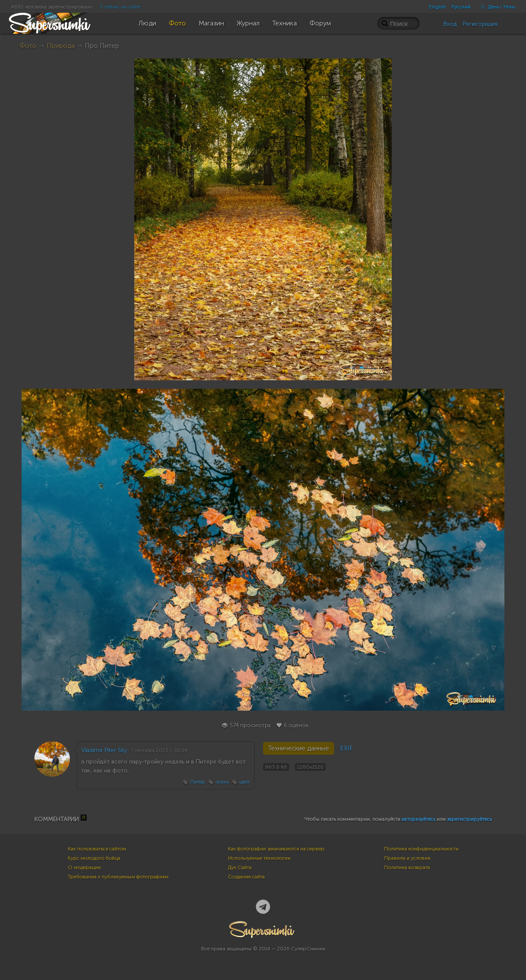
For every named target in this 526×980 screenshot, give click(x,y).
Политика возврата (407, 867)
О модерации (84, 867)
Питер (198, 782)
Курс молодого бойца (94, 858)
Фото (28, 46)
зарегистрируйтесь (469, 819)
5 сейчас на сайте (120, 7)
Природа (61, 46)
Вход (450, 24)
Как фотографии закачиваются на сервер (276, 849)
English (437, 7)
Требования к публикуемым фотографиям (118, 877)
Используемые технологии (259, 858)
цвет (245, 782)
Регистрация (480, 24)
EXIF (346, 748)
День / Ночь (496, 7)
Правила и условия (407, 858)
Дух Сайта (240, 867)
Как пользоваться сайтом (97, 849)
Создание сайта (246, 877)
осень (222, 782)
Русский (461, 7)
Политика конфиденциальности (421, 849)
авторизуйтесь (418, 819)
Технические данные (299, 748)
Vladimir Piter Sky (104, 750)
